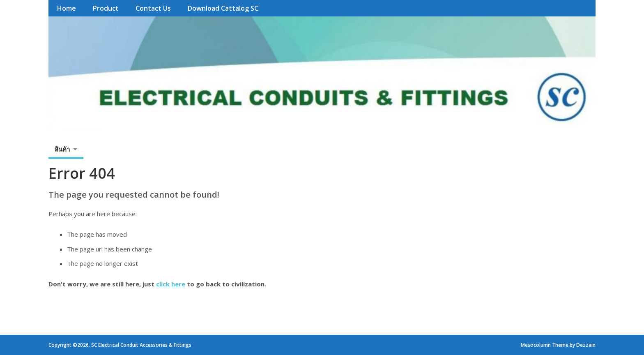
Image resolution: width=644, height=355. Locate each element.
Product (106, 8)
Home (66, 8)
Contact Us (153, 8)
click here (171, 284)
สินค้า (62, 149)
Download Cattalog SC (223, 8)
